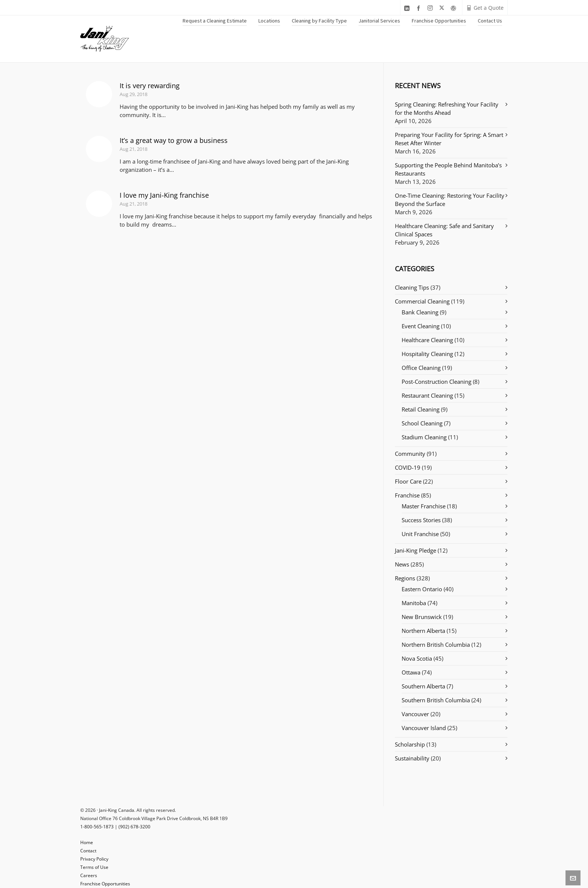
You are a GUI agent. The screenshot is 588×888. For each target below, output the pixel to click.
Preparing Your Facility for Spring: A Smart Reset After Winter (449, 139)
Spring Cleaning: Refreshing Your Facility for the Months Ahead (447, 108)
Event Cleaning (421, 326)
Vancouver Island (424, 728)
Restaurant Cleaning (427, 395)
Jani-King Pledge (415, 550)
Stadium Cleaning (424, 437)
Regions (405, 578)
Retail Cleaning (421, 409)
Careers (89, 875)
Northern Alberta (423, 631)
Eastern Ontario (422, 589)
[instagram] (431, 8)
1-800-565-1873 (97, 827)
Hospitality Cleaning (427, 354)
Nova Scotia (417, 658)
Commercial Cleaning (422, 301)
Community (410, 454)
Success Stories (421, 520)
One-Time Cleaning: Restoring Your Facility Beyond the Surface (450, 200)
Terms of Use (94, 867)
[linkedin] (408, 8)
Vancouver (415, 714)
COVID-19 (408, 467)
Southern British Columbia (436, 700)
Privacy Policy (94, 859)
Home (87, 842)
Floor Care (408, 481)
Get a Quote (485, 8)
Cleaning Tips (412, 287)
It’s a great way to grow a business (174, 140)
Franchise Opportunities (105, 884)
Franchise (407, 495)
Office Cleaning (421, 368)
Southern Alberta (423, 686)
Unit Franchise (420, 534)
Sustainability (412, 758)
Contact (88, 851)
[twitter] (443, 8)
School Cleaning (422, 423)
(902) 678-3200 (134, 827)
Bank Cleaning (420, 312)
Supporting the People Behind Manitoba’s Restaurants (448, 169)
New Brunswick (422, 617)
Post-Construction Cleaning (436, 382)
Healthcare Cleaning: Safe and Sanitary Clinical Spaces (444, 230)
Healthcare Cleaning (427, 340)
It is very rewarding (150, 86)
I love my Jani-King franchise (164, 195)
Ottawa (411, 672)
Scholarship (410, 744)
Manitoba (414, 603)
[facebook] (420, 8)
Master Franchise (424, 506)
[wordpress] (454, 8)
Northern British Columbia (436, 645)
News (402, 564)
